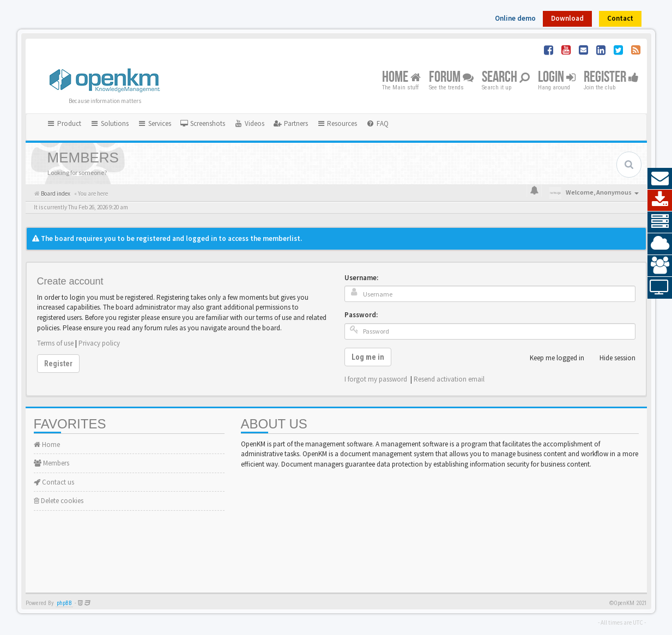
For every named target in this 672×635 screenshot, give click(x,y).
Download (567, 18)
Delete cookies (59, 501)
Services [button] (154, 123)
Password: (361, 315)
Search (506, 78)
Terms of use (55, 343)
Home (401, 78)
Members (52, 463)
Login (557, 78)
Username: (361, 278)
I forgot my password (376, 379)
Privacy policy (99, 343)
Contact (620, 18)
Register (611, 78)
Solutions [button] (109, 123)
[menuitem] (203, 124)
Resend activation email (449, 379)
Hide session (612, 358)
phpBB (64, 603)
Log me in (368, 357)
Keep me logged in (551, 358)
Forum (451, 78)
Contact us (54, 482)
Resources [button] (337, 123)
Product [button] (64, 123)
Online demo (515, 18)
